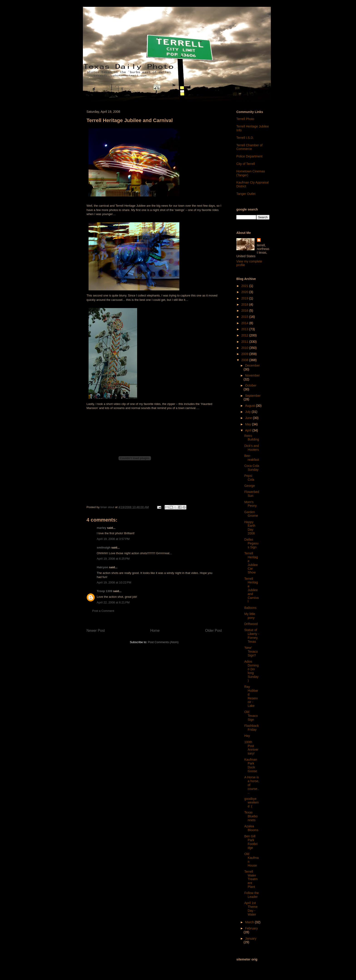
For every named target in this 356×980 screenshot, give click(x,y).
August (250, 406)
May (248, 424)
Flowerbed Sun (252, 494)
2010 (245, 348)
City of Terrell (246, 164)
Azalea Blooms (251, 828)
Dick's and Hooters (252, 448)
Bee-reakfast (252, 458)
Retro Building (252, 438)
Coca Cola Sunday (252, 468)
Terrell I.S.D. (245, 138)
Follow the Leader (252, 895)
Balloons (250, 608)
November (252, 375)
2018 (245, 304)
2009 (245, 354)
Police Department (249, 156)
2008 (245, 360)
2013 (245, 329)
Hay (247, 736)
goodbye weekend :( (251, 803)
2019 (245, 298)
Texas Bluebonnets (251, 816)
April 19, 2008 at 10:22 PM (114, 582)
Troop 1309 (105, 591)
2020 (245, 292)
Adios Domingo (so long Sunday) (251, 671)
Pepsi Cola (249, 478)
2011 (245, 342)
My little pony (250, 616)
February (251, 928)
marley (101, 528)
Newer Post (96, 631)
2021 (245, 286)
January (251, 938)
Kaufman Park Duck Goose (251, 765)
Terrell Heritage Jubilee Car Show (251, 563)
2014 (245, 323)
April (249, 430)
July (248, 412)
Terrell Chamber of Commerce (249, 147)
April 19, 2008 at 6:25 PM (113, 559)
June (249, 418)
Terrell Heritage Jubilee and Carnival (251, 590)
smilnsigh (104, 548)
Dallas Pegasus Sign (251, 543)
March (250, 922)
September (253, 396)
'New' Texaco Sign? (251, 652)
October (251, 385)
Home (155, 631)
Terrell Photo (245, 119)
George (250, 486)
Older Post (213, 631)
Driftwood (251, 624)
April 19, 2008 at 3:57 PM (113, 539)
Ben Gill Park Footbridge (251, 842)
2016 (245, 311)
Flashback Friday (252, 728)
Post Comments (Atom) (163, 642)
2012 (245, 335)
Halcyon (103, 567)
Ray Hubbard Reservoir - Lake (251, 696)
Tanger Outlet (246, 194)
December (252, 365)
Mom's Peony (251, 504)
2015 (245, 317)
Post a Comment (103, 611)
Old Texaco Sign (251, 716)
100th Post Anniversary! (251, 748)
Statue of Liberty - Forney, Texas (252, 636)
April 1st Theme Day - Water (251, 909)
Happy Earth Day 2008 (250, 528)
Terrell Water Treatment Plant (251, 879)
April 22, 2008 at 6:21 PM (113, 602)
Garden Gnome (251, 514)
